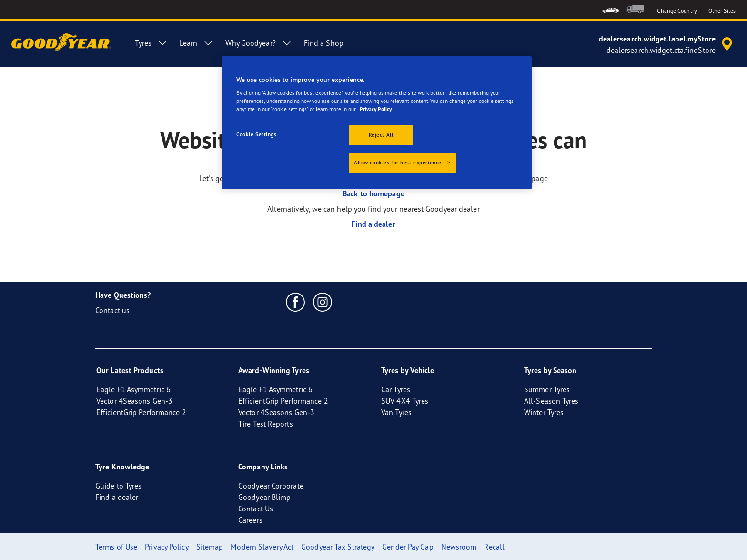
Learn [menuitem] (197, 43)
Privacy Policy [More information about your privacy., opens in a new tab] (376, 109)
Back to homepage (373, 193)
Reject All (381, 135)
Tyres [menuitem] (151, 43)
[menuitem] (611, 9)
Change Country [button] (677, 11)
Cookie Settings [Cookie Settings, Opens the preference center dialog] (257, 134)
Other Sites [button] (722, 11)
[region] (377, 123)
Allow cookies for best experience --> (402, 163)
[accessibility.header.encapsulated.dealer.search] (667, 44)
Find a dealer (373, 224)
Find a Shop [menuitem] (324, 43)
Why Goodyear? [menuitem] (259, 43)
